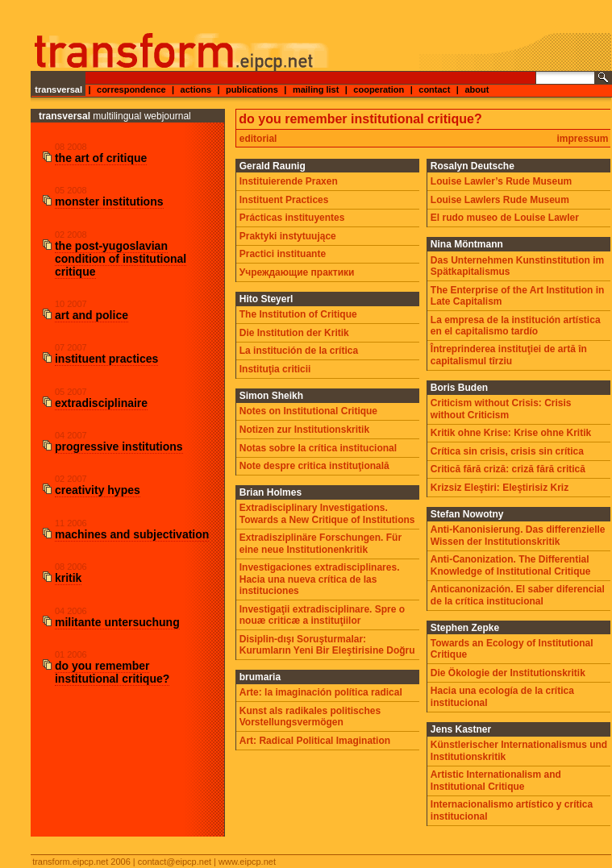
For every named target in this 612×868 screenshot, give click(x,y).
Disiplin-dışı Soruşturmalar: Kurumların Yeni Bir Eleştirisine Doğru (327, 645)
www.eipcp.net (247, 862)
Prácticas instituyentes (292, 218)
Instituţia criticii (275, 369)
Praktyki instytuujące (288, 236)
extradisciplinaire (101, 403)
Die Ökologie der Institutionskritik (508, 673)
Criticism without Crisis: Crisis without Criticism (501, 409)
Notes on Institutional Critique (308, 411)
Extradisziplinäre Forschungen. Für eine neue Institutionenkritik (321, 543)
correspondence (131, 89)
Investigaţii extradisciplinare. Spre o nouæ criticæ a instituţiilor (322, 615)
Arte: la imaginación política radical (321, 692)
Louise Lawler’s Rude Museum (501, 181)
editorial (258, 139)
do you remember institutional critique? (112, 672)
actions (196, 89)
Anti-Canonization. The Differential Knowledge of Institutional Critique (511, 565)
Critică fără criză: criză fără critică (508, 469)
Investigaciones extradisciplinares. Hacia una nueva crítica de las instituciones (320, 579)
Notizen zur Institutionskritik (304, 430)
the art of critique (101, 158)
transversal (58, 89)
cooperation (379, 89)
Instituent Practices (284, 200)
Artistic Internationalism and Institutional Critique (496, 780)
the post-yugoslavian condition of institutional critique (121, 259)
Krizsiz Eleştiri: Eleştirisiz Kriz (500, 488)
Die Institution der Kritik (294, 333)
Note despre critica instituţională (314, 466)
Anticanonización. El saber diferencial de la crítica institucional (518, 595)
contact (434, 89)
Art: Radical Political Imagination (315, 741)
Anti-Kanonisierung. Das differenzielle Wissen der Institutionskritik (518, 535)
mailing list (316, 89)
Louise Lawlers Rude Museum (500, 200)
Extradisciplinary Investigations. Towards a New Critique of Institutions (327, 513)
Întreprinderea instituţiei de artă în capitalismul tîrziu (509, 355)
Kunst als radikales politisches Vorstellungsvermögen (310, 716)
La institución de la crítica (299, 351)
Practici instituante (283, 254)
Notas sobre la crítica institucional (318, 448)
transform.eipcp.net (70, 862)
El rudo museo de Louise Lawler (505, 218)
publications (252, 89)
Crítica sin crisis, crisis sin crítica (507, 451)
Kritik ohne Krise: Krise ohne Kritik (511, 433)
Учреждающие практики (297, 272)
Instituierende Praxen (289, 181)
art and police (92, 315)
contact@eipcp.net (175, 862)
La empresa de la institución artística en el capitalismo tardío (516, 326)
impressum (583, 139)
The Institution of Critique (298, 314)
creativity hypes (98, 490)
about (477, 89)
